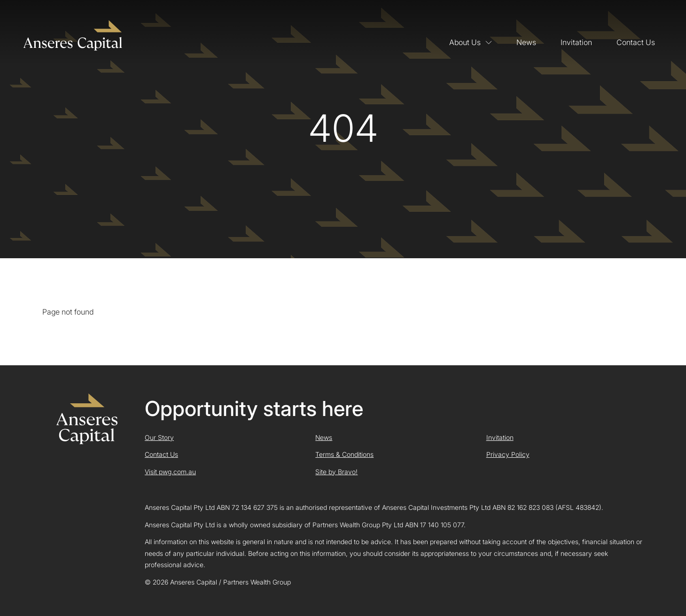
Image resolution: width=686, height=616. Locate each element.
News (526, 42)
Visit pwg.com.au (170, 472)
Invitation (576, 42)
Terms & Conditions (344, 454)
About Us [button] (471, 42)
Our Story (159, 437)
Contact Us (636, 42)
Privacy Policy (508, 454)
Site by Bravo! (336, 472)
